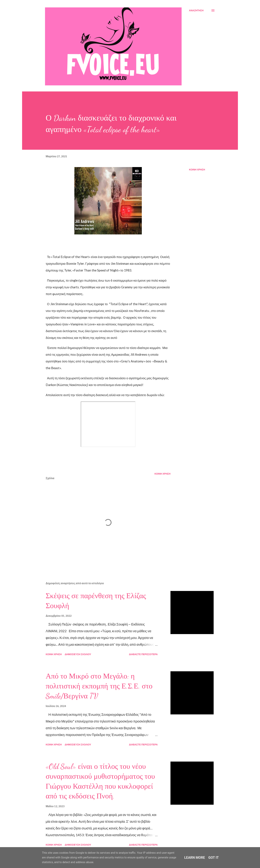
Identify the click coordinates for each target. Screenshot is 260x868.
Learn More (195, 858)
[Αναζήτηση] (196, 10)
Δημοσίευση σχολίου (78, 654)
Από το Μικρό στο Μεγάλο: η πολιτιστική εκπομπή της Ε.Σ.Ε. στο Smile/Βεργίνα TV (99, 686)
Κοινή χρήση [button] (197, 170)
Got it (214, 858)
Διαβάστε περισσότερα (143, 654)
